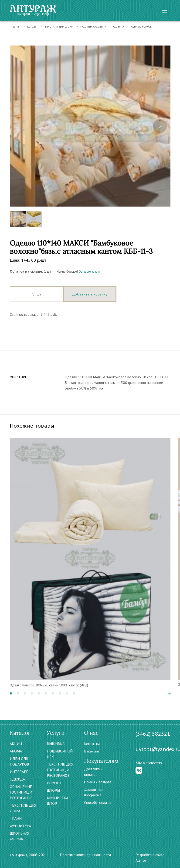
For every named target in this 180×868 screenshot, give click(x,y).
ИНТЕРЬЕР (19, 772)
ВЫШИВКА (56, 744)
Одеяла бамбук (141, 26)
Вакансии (92, 751)
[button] (11, 693)
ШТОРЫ (53, 790)
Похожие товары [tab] (32, 426)
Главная (15, 26)
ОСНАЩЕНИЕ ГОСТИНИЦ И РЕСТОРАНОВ (21, 792)
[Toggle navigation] (165, 11)
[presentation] (160, 126)
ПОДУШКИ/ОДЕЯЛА (93, 26)
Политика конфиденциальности (85, 855)
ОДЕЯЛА (119, 26)
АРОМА (16, 751)
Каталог (32, 26)
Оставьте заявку (90, 272)
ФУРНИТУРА (20, 826)
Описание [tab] (19, 377)
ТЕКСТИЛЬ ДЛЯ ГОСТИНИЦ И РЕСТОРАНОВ (60, 770)
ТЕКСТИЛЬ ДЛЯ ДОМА (59, 26)
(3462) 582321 (153, 734)
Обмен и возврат (98, 782)
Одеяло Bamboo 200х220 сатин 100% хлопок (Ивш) (49, 685)
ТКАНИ (16, 818)
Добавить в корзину (90, 294)
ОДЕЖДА (17, 779)
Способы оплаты (98, 802)
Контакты (92, 744)
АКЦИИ (16, 744)
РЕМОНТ (54, 783)
